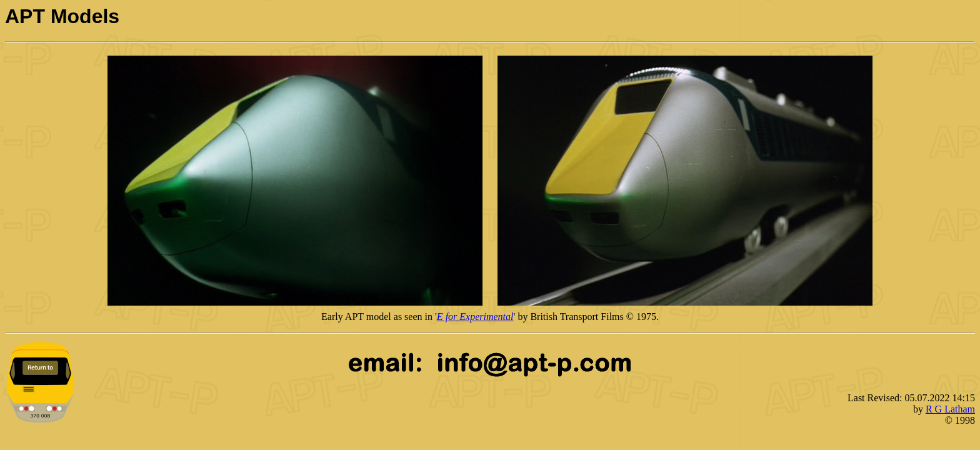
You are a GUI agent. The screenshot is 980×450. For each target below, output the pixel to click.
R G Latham (950, 409)
